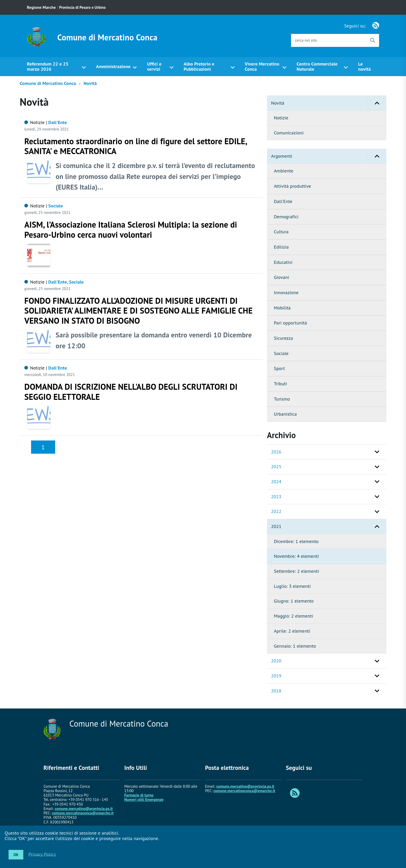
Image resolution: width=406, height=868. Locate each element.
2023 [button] (276, 497)
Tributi (281, 384)
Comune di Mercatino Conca (107, 37)
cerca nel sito (306, 40)
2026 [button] (276, 452)
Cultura (281, 232)
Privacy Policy (42, 854)
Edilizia (281, 247)
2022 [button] (276, 511)
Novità (90, 83)
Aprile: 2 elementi (292, 631)
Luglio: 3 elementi (292, 586)
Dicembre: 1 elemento (296, 541)
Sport (280, 368)
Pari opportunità (291, 323)
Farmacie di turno (139, 795)
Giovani (282, 277)
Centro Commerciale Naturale (317, 67)
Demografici (286, 217)
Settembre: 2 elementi (297, 571)
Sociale (281, 353)
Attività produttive (293, 186)
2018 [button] (276, 691)
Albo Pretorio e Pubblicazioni (199, 67)
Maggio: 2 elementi (294, 616)
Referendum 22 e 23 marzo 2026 (48, 67)
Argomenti (329, 156)
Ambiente (284, 171)
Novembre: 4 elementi (296, 556)
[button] (377, 103)
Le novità (364, 67)
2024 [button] (276, 482)
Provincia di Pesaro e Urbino (82, 7)
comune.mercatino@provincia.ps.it (84, 809)
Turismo (282, 399)
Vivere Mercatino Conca (262, 67)
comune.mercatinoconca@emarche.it (83, 813)
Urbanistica (285, 414)
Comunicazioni (289, 133)
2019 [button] (276, 676)
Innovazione (286, 292)
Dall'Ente (283, 201)
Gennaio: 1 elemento (295, 646)
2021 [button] (276, 526)
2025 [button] (276, 466)
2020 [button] (276, 661)
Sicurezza (284, 338)
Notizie (281, 118)
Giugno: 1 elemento (294, 601)
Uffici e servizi (154, 67)
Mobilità (282, 308)
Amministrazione (113, 66)
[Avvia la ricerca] (373, 40)
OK (16, 855)
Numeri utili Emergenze (144, 800)
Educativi (283, 262)
